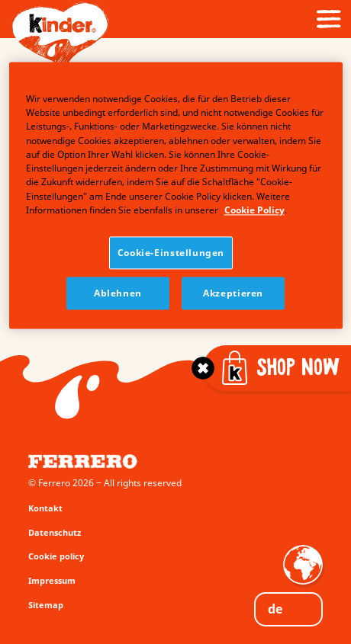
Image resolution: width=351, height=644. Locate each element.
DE (275, 609)
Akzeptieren (233, 294)
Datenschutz (55, 532)
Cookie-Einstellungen (171, 253)
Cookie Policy (254, 210)
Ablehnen (118, 294)
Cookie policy (56, 556)
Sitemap (46, 605)
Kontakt (45, 508)
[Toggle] (203, 368)
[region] (176, 195)
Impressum (52, 580)
